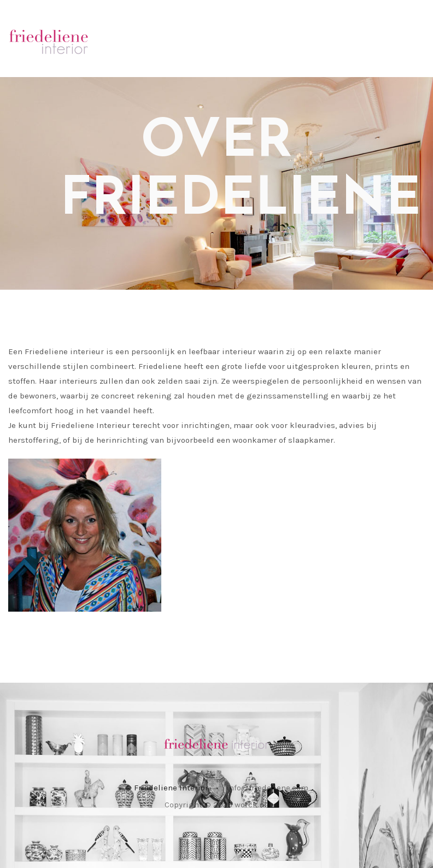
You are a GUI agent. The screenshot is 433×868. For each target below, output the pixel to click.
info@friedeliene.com (267, 788)
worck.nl (251, 805)
